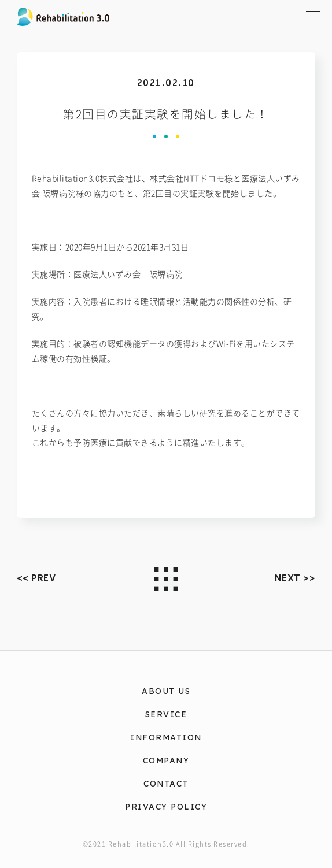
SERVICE (166, 714)
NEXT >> (295, 578)
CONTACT (166, 783)
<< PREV (37, 578)
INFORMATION (166, 737)
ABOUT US (166, 691)
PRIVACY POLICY (166, 806)
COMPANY (166, 760)
